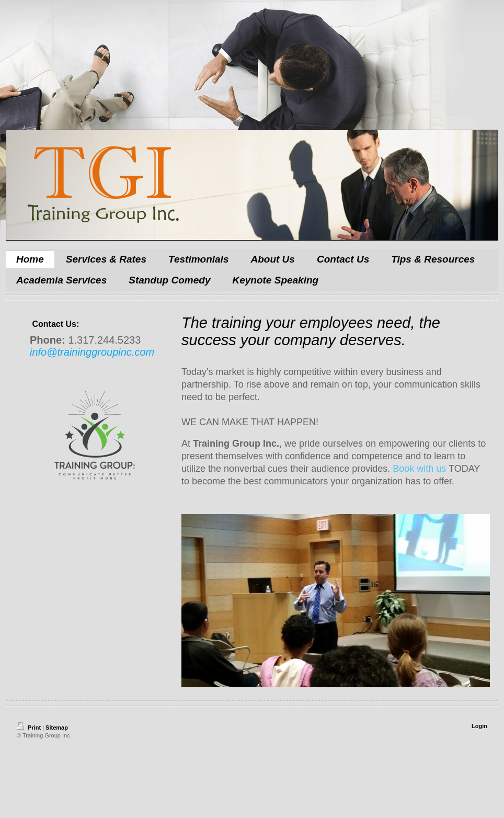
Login (479, 726)
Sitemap (57, 728)
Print (30, 728)
